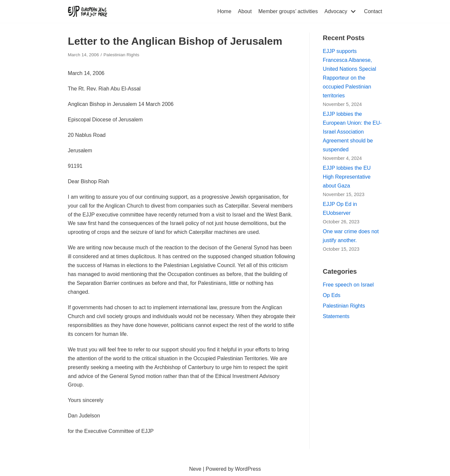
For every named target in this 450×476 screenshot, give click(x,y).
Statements (336, 316)
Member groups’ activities (288, 11)
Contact (373, 11)
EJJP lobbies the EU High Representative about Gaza (347, 177)
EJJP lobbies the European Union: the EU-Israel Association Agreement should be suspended (352, 132)
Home (224, 11)
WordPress (248, 469)
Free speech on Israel (348, 285)
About (245, 11)
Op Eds (332, 295)
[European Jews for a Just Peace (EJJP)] (88, 11)
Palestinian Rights (121, 55)
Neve (195, 469)
